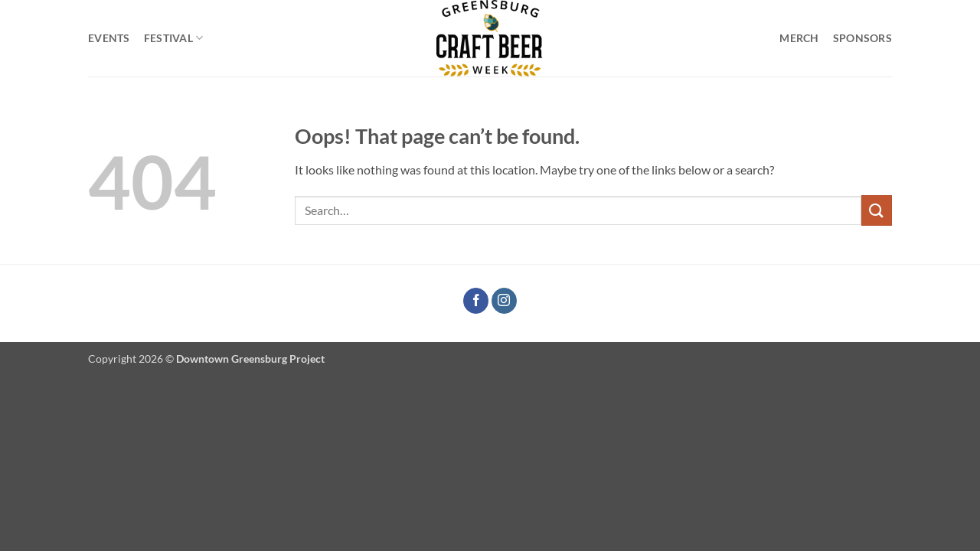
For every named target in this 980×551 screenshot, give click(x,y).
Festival (174, 38)
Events (109, 38)
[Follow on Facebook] (476, 301)
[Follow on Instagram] (504, 301)
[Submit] (877, 210)
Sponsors (862, 38)
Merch (799, 38)
